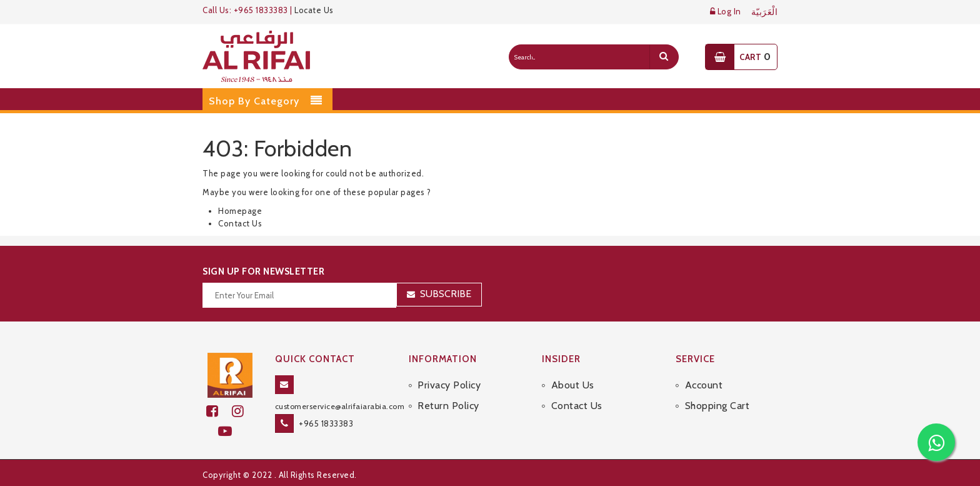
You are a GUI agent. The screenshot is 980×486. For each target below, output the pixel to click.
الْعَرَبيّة (765, 12)
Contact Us (240, 223)
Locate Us (314, 10)
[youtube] (230, 431)
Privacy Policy (449, 385)
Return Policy (448, 406)
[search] (664, 57)
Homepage (240, 211)
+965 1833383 (326, 423)
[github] (243, 411)
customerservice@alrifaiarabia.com (340, 406)
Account (704, 385)
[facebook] (219, 411)
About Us (573, 385)
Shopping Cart (717, 406)
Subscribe (446, 294)
